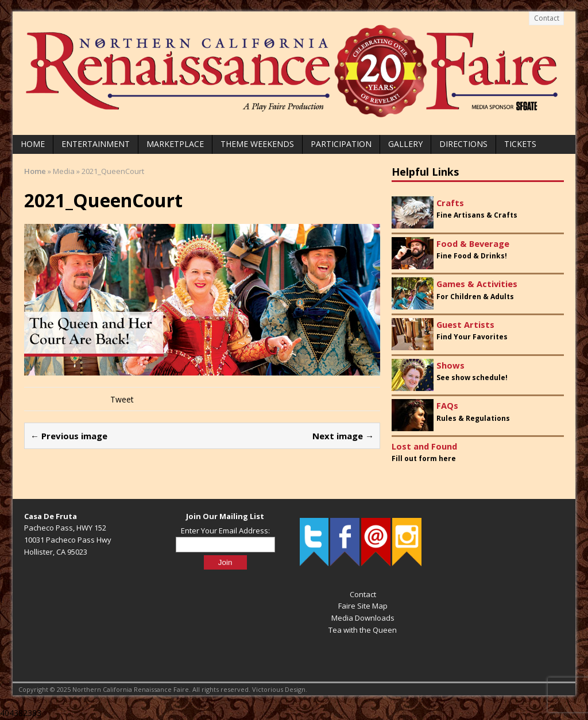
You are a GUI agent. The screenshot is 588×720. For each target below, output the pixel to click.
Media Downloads (363, 618)
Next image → (343, 436)
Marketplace (175, 144)
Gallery (405, 144)
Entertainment (96, 144)
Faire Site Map (363, 606)
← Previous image (69, 436)
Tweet (122, 399)
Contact (547, 18)
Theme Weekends (257, 144)
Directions (463, 144)
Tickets (520, 144)
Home (33, 144)
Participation (341, 144)
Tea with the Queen (363, 630)
